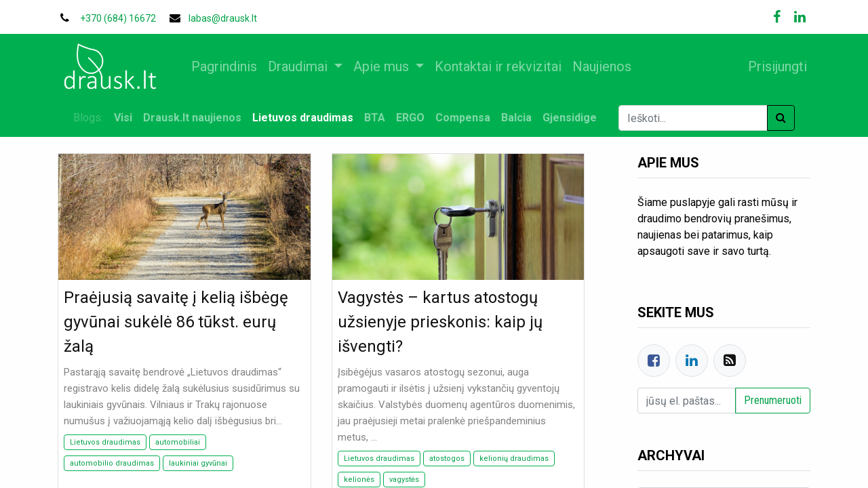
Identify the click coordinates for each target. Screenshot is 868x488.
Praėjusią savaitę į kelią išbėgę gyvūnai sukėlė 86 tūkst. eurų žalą (176, 322)
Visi (123, 118)
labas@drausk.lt (223, 18)
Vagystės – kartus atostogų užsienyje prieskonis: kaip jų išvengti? (440, 322)
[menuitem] (226, 66)
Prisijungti (775, 66)
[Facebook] (654, 361)
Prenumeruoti (773, 400)
